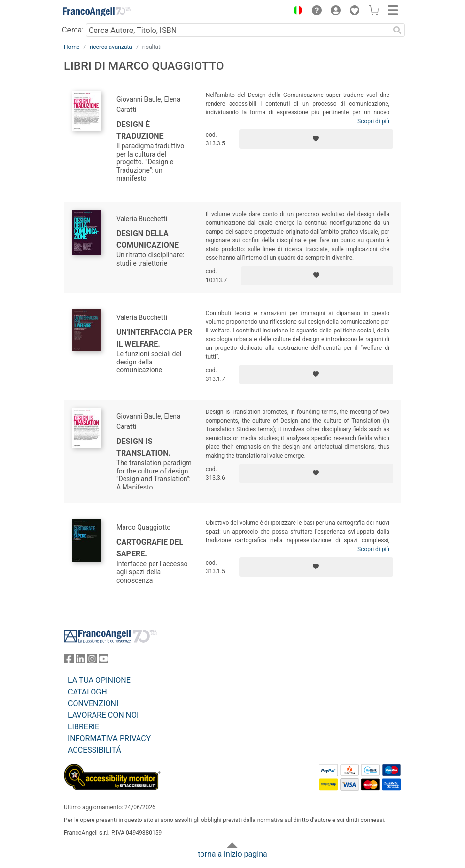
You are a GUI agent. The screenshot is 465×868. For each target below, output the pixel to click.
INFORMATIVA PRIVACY (109, 738)
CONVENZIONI (93, 703)
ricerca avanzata (111, 47)
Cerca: (73, 30)
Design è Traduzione (140, 130)
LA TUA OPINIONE (99, 680)
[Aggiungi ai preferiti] (316, 139)
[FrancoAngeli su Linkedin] (80, 661)
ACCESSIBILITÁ (94, 750)
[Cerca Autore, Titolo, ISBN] (238, 30)
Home (72, 47)
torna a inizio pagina (232, 854)
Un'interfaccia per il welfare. (154, 338)
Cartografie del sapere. (150, 548)
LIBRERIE (84, 727)
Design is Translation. (143, 447)
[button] (295, 12)
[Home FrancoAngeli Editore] (97, 12)
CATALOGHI (88, 692)
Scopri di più (373, 121)
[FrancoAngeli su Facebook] (69, 661)
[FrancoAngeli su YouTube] (104, 661)
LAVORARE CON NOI (103, 715)
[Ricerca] (397, 30)
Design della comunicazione (147, 239)
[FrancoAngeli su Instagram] (92, 661)
